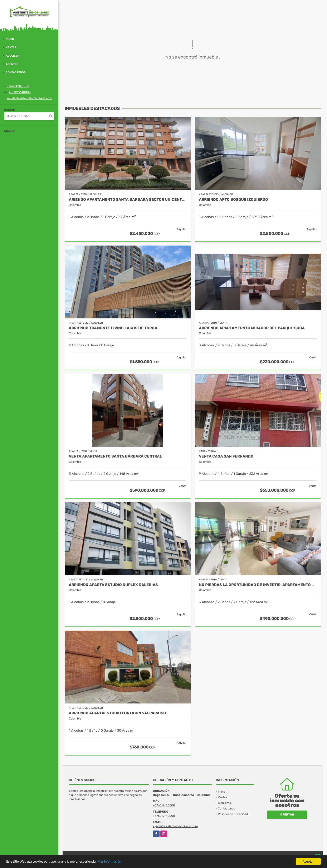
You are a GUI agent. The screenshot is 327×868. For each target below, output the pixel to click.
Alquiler (13, 56)
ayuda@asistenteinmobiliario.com (30, 98)
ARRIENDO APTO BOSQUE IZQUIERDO (233, 200)
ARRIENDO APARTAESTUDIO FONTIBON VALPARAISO (117, 713)
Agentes (12, 64)
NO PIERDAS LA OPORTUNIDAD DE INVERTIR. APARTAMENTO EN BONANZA (258, 585)
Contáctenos (16, 72)
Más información (111, 862)
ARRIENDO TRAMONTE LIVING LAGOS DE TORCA (113, 328)
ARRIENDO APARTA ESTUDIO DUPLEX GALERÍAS (113, 585)
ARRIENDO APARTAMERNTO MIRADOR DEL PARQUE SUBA (252, 328)
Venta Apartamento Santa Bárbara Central (115, 456)
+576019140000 (18, 86)
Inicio (10, 39)
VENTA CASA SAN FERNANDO (226, 456)
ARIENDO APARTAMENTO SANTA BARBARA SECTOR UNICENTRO (128, 200)
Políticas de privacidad (233, 814)
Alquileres (224, 803)
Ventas (11, 47)
